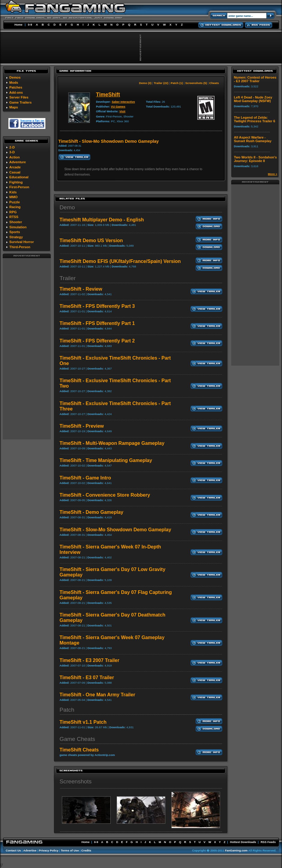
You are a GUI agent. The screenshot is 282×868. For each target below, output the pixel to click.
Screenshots (76, 781)
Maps (14, 107)
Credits (86, 850)
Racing (15, 207)
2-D (12, 147)
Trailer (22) (161, 83)
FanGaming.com (236, 850)
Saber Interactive (123, 102)
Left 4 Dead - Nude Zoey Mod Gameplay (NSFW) (253, 99)
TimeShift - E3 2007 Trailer (89, 660)
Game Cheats (77, 739)
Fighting (16, 182)
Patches (16, 87)
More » (273, 174)
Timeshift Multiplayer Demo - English (102, 220)
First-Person (19, 187)
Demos (15, 77)
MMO (13, 197)
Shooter (16, 222)
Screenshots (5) (196, 83)
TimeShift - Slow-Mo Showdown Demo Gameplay (115, 530)
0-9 (30, 25)
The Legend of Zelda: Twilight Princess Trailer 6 (254, 119)
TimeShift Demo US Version (91, 240)
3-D (12, 152)
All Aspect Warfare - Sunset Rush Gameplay (253, 139)
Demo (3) (145, 83)
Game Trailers (20, 102)
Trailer (68, 278)
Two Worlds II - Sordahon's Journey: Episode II (255, 159)
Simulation (18, 227)
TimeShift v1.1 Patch (83, 722)
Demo (67, 207)
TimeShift (108, 95)
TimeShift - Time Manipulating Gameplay (106, 460)
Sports (15, 232)
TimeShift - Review (81, 289)
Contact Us (13, 850)
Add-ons (16, 92)
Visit (122, 111)
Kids (13, 192)
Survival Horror (21, 242)
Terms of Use (70, 850)
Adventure (18, 162)
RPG (13, 212)
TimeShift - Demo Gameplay (91, 512)
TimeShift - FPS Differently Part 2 (97, 341)
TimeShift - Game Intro (85, 478)
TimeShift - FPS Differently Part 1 (97, 323)
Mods (14, 83)
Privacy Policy (49, 850)
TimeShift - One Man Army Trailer (97, 695)
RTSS (14, 217)
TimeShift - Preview (82, 426)
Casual (15, 172)
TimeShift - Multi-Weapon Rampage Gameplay (112, 443)
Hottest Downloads (243, 842)
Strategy (16, 237)
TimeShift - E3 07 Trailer (87, 678)
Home (18, 25)
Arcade (15, 167)
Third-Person (20, 247)
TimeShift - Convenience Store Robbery (105, 495)
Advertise (30, 850)
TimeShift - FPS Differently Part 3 (97, 306)
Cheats (214, 83)
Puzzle (15, 202)
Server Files (19, 97)
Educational (19, 177)
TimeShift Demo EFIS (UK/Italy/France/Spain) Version (120, 261)
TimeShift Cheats (79, 750)
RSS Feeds (268, 842)
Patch (67, 710)
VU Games (118, 106)
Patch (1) (177, 83)
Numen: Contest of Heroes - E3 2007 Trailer (255, 79)
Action (15, 157)
